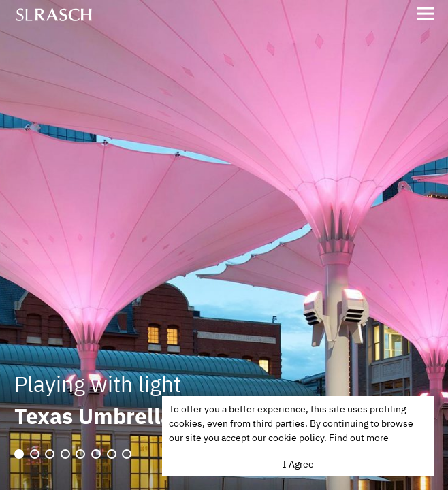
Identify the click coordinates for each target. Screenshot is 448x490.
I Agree (298, 465)
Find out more (359, 438)
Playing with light (98, 386)
